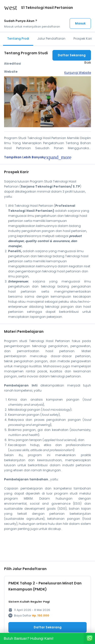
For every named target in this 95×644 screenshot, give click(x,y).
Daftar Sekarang (72, 55)
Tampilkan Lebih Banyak (38, 157)
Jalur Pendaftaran (51, 38)
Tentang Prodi (18, 38)
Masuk (80, 23)
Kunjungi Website (78, 73)
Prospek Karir (83, 38)
